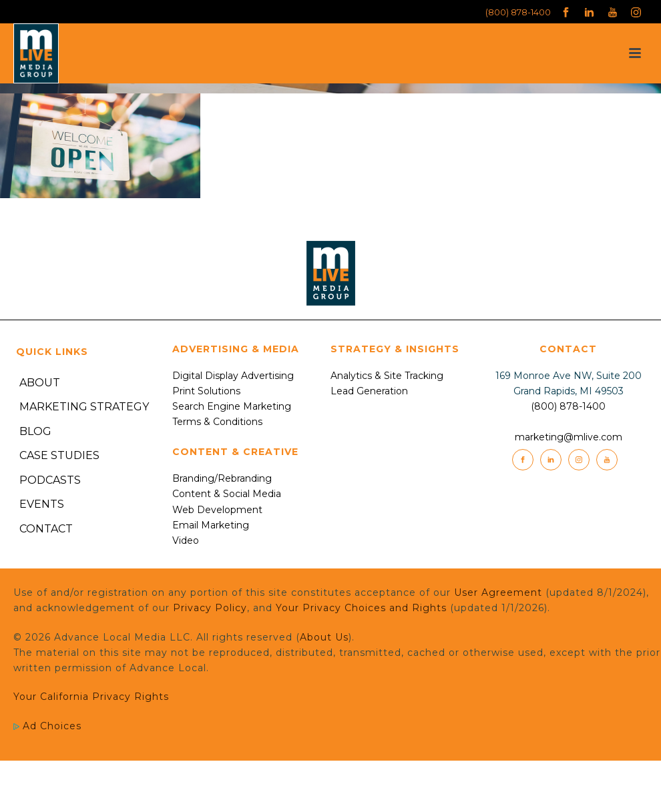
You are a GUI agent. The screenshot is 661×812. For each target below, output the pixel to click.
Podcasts (50, 480)
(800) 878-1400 (518, 12)
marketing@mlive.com (569, 437)
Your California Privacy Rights (91, 697)
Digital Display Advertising (233, 376)
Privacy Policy (210, 608)
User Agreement (498, 592)
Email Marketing (211, 525)
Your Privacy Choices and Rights (361, 608)
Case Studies (59, 455)
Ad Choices (47, 726)
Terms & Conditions (217, 422)
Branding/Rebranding (222, 478)
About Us (324, 637)
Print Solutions (206, 391)
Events (42, 504)
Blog (35, 431)
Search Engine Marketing (232, 406)
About (40, 383)
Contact (46, 529)
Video (186, 540)
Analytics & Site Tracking (387, 376)
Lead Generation (369, 391)
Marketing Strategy (84, 407)
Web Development (217, 510)
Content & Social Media (227, 494)
